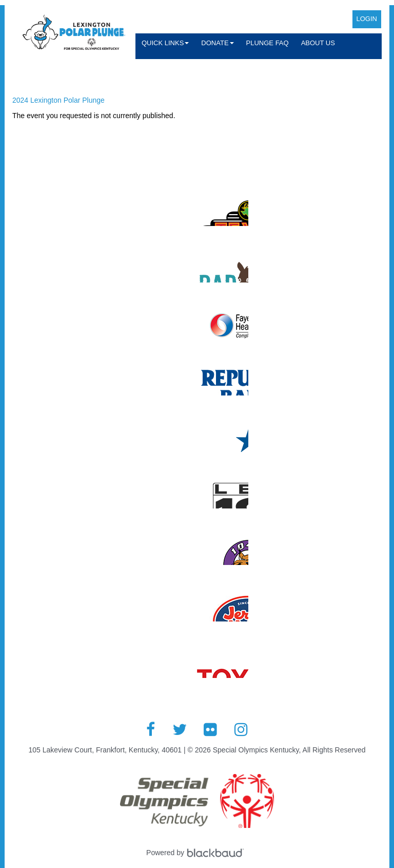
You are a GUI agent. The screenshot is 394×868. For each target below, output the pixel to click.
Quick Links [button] (165, 43)
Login (367, 19)
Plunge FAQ (268, 43)
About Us (318, 43)
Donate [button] (217, 43)
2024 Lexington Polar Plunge (58, 100)
